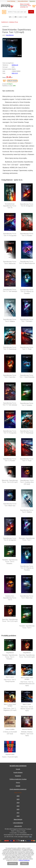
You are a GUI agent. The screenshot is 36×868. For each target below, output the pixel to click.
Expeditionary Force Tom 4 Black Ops (10, 505)
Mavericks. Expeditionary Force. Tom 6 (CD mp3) (10, 481)
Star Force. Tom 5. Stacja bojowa (10, 681)
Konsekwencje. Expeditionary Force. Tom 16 (10, 206)
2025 (18, 777)
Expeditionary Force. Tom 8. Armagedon (27, 205)
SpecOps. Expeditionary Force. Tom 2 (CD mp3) (10, 620)
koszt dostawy (11, 1)
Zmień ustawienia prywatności (18, 767)
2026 (18, 773)
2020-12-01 (15, 73)
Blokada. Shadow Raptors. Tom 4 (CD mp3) (27, 722)
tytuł (26, 17)
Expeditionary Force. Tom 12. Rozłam (27, 235)
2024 (18, 780)
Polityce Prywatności (24, 860)
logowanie (32, 1)
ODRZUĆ (24, 863)
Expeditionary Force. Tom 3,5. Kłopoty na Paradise (27, 292)
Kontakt (18, 763)
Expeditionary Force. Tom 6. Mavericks (10, 263)
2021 (18, 790)
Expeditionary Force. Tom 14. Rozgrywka (10, 235)
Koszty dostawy (18, 750)
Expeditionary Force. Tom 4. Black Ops (27, 597)
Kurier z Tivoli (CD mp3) (10, 734)
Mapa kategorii (18, 797)
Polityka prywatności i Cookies (18, 757)
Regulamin (18, 753)
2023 (18, 783)
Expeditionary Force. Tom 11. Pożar (27, 348)
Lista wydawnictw (18, 800)
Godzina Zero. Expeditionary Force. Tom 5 (10, 598)
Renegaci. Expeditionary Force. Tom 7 (27, 539)
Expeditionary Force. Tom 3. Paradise (27, 404)
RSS (31, 814)
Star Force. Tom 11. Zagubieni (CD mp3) (10, 709)
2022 (18, 787)
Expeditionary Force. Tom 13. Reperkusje (10, 348)
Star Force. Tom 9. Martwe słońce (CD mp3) (27, 709)
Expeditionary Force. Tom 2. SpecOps (10, 376)
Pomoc (18, 760)
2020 (18, 793)
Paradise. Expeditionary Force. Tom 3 (27, 627)
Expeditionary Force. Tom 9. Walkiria (10, 320)
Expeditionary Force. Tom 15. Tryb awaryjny (10, 404)
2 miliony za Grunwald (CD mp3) (10, 721)
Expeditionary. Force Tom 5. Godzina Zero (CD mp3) (27, 482)
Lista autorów (18, 803)
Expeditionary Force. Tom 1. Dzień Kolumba (27, 376)
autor (21, 17)
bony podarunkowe (23, 1)
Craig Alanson (10, 35)
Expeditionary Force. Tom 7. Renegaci (27, 320)
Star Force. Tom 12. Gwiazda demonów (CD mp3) (27, 684)
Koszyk (18, 746)
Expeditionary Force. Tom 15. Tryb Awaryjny (10, 290)
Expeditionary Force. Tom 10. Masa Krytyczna (27, 262)
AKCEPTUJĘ (13, 863)
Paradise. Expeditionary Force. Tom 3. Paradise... (10, 562)
